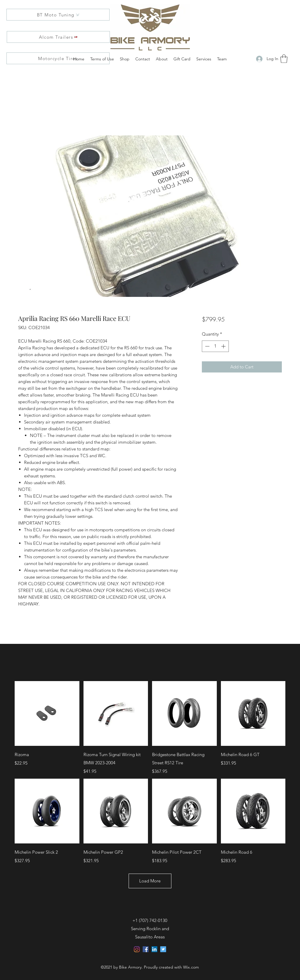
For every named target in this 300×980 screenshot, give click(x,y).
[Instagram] (137, 949)
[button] (284, 59)
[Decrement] (207, 346)
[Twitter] (163, 949)
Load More (150, 881)
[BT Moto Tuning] (58, 15)
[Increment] (224, 346)
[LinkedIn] (154, 949)
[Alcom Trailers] (58, 37)
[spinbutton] (215, 346)
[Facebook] (146, 949)
